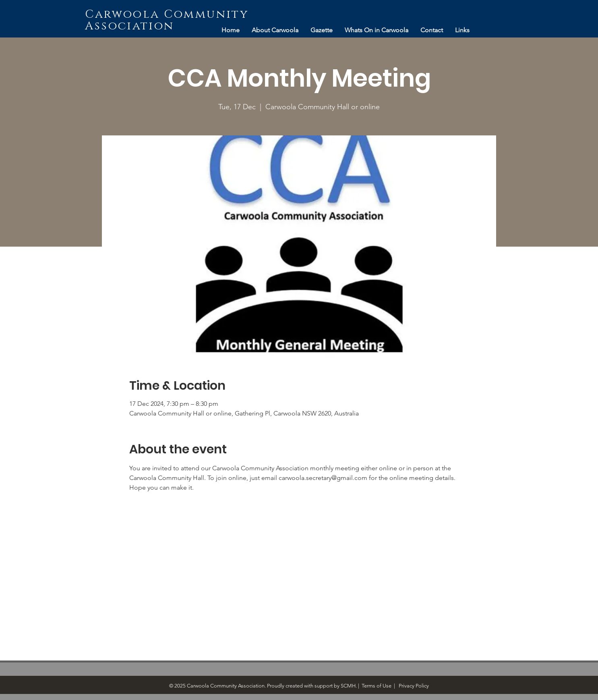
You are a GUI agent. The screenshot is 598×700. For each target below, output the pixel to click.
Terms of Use (377, 686)
